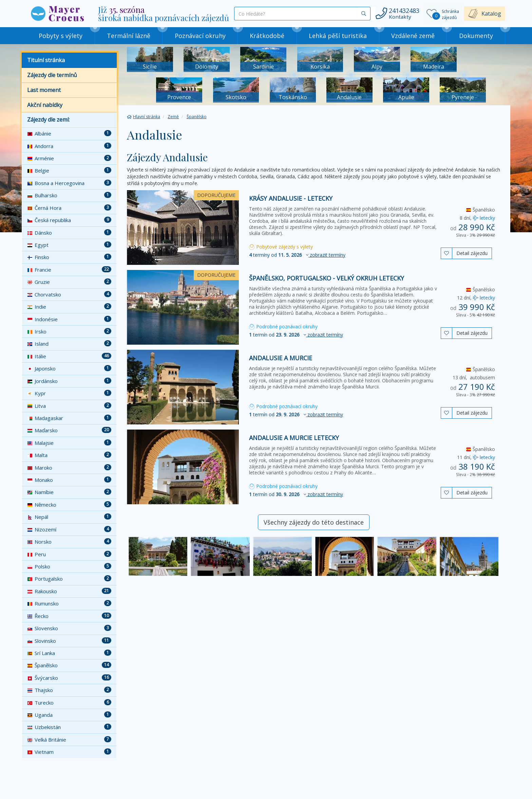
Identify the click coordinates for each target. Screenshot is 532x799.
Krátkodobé (267, 36)
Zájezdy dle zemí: (48, 120)
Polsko (69, 566)
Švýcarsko (69, 678)
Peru (69, 554)
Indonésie (69, 319)
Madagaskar (69, 418)
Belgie (69, 170)
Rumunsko (69, 603)
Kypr (69, 393)
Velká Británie (69, 740)
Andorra (69, 146)
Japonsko (69, 368)
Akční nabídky (45, 105)
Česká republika (69, 220)
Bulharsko (69, 195)
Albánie (69, 133)
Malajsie (69, 443)
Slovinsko (69, 641)
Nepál (69, 517)
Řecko (69, 616)
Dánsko (69, 233)
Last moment (44, 90)
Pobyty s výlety (61, 36)
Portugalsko (69, 579)
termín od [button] (296, 335)
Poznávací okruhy (200, 36)
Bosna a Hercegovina (69, 183)
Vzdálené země (413, 36)
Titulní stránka (46, 60)
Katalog (491, 14)
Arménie (69, 158)
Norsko (69, 542)
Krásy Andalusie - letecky (291, 198)
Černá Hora (69, 208)
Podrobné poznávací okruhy (283, 326)
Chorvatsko (69, 294)
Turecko (69, 703)
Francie (69, 270)
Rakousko (69, 591)
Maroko (69, 468)
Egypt (69, 245)
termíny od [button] (297, 255)
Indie (69, 307)
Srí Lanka (69, 653)
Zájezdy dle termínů (52, 75)
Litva (69, 406)
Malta (69, 455)
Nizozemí (69, 529)
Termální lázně (129, 36)
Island (69, 344)
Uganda (69, 715)
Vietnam (69, 752)
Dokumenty (476, 36)
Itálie (69, 356)
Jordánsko (69, 381)
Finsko (69, 257)
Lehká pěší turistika (338, 36)
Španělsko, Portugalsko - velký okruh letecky (327, 278)
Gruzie (69, 282)
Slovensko (69, 628)
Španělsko (69, 665)
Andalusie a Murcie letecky (294, 438)
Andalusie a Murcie (281, 358)
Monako (69, 480)
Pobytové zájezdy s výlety (281, 247)
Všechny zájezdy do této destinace (314, 522)
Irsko (69, 331)
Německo (69, 505)
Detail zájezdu (472, 253)
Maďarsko (69, 430)
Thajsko (69, 690)
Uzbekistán (69, 727)
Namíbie (69, 492)
